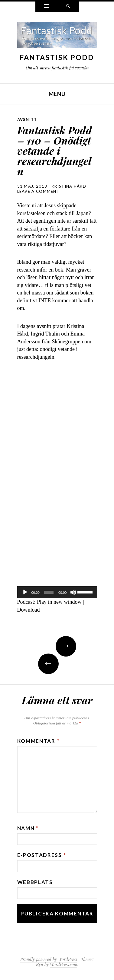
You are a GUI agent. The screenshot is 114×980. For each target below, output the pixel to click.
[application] (57, 592)
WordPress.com (64, 964)
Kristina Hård (69, 186)
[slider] (49, 592)
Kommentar (38, 741)
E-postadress (42, 855)
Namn (28, 828)
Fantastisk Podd (57, 57)
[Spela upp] (25, 592)
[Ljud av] (73, 592)
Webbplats (35, 882)
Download (29, 610)
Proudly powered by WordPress (49, 959)
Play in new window (59, 602)
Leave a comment (39, 191)
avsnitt (27, 119)
